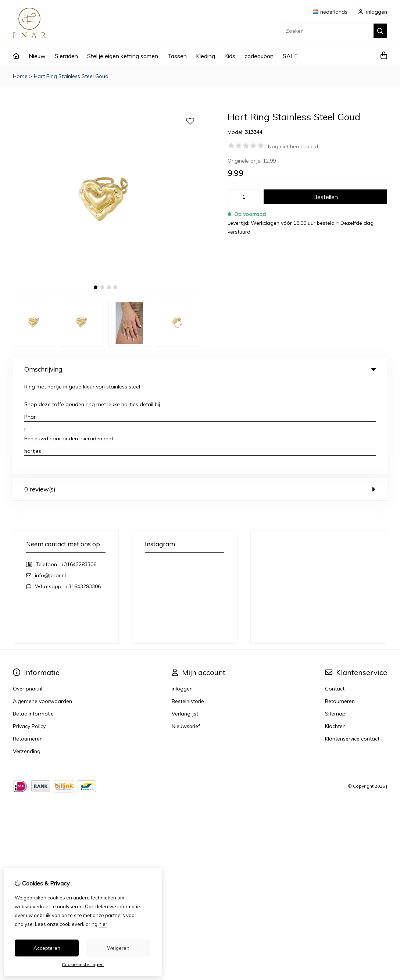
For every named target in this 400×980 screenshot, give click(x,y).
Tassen (177, 56)
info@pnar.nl (50, 482)
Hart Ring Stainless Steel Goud (71, 76)
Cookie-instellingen (83, 964)
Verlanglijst (185, 620)
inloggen (373, 12)
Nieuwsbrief (186, 633)
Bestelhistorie (188, 608)
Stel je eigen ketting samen (123, 56)
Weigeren (118, 948)
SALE (290, 56)
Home (20, 76)
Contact (335, 595)
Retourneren (340, 608)
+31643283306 (78, 471)
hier (103, 924)
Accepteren (47, 948)
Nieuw (37, 56)
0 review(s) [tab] (200, 396)
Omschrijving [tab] (200, 369)
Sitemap (335, 620)
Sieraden (66, 56)
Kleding (206, 56)
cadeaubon (259, 56)
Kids (230, 56)
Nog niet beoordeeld (293, 146)
